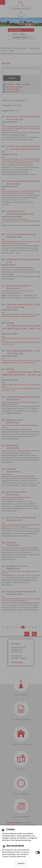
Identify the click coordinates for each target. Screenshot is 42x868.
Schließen (21, 863)
